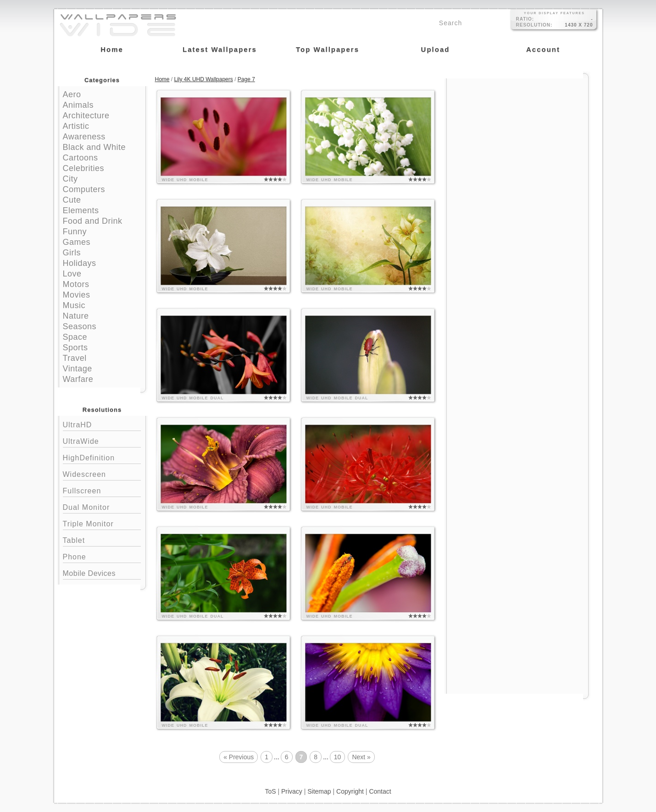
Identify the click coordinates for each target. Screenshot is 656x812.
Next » (361, 757)
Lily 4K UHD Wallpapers (204, 79)
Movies (77, 295)
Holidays (80, 263)
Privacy (292, 791)
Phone (102, 556)
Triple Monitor (102, 523)
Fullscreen (102, 490)
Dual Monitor (102, 506)
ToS (270, 791)
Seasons (80, 326)
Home (162, 79)
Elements (81, 210)
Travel (75, 358)
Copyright (350, 791)
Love (72, 274)
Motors (76, 284)
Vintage (78, 369)
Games (77, 242)
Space (75, 337)
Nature (76, 316)
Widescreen (102, 473)
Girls (72, 253)
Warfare (78, 379)
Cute (72, 200)
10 (338, 757)
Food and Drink (93, 221)
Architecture (86, 116)
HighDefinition (102, 457)
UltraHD (102, 424)
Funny (75, 232)
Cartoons (81, 158)
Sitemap (319, 791)
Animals (78, 105)
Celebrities (84, 168)
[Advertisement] (517, 136)
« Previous (239, 757)
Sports (75, 348)
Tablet (102, 539)
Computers (84, 189)
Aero (72, 94)
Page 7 (246, 79)
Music (74, 305)
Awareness (84, 137)
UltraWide (102, 440)
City (70, 179)
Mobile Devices (89, 573)
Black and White (95, 147)
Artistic (76, 126)
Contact (380, 791)
